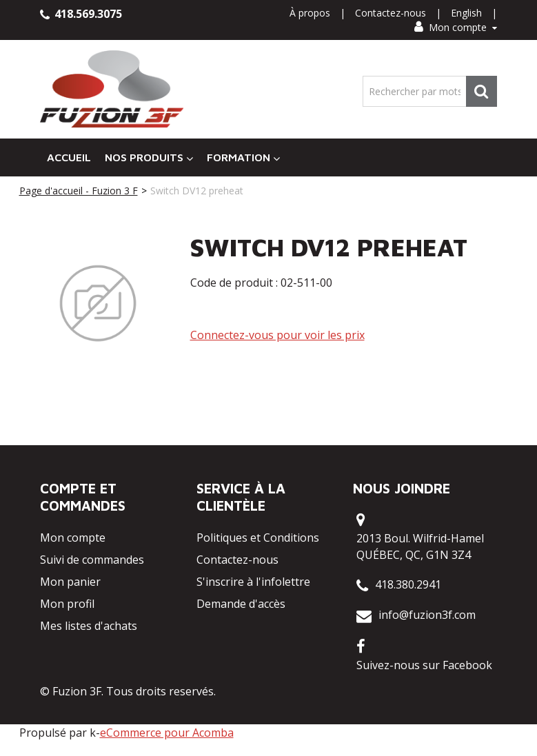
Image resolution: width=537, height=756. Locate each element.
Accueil (69, 157)
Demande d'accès (241, 604)
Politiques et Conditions (258, 538)
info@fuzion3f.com (427, 615)
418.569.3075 (81, 14)
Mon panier (70, 582)
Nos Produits (149, 157)
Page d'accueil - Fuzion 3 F (79, 191)
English (466, 13)
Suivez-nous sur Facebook (424, 665)
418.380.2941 (408, 584)
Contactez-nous (391, 13)
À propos (310, 13)
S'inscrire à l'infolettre (253, 582)
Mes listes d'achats (89, 626)
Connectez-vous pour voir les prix (277, 335)
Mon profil (67, 604)
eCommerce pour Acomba (167, 733)
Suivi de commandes (92, 560)
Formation (243, 157)
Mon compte (456, 27)
